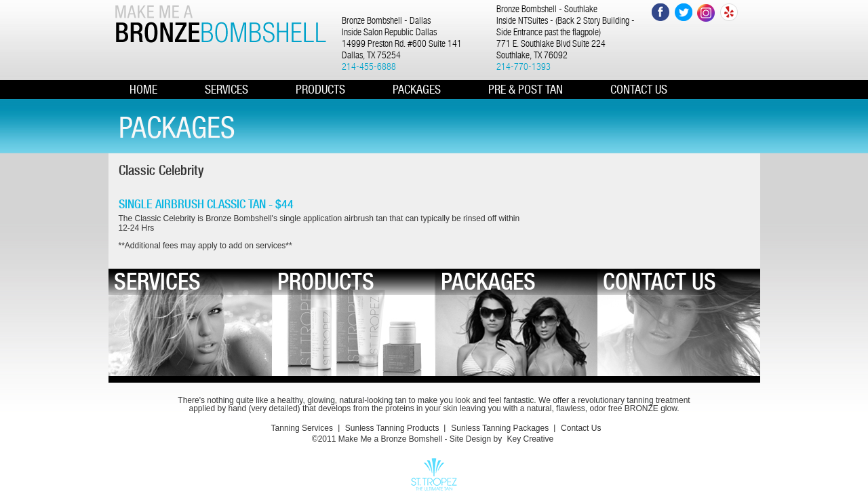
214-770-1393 (524, 66)
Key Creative (530, 439)
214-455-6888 (369, 66)
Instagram (706, 13)
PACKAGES (417, 89)
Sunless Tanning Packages (500, 428)
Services (226, 89)
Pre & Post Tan (526, 89)
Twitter (683, 13)
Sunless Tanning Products (392, 428)
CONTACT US (639, 89)
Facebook (660, 13)
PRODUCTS (320, 89)
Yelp (729, 13)
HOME (143, 89)
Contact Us (581, 428)
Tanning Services (302, 428)
